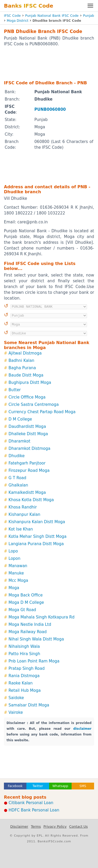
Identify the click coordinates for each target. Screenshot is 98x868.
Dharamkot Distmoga (30, 449)
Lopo (13, 551)
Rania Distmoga (24, 676)
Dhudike (17, 456)
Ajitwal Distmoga (25, 353)
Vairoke (16, 712)
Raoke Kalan (21, 683)
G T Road (18, 478)
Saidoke (16, 698)
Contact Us (79, 826)
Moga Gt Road (22, 610)
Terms (36, 826)
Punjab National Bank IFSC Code (52, 16)
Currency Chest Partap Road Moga (42, 412)
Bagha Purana (22, 368)
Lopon (15, 559)
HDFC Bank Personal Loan (34, 810)
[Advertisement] (49, 63)
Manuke (16, 573)
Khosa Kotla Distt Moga (31, 500)
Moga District (18, 21)
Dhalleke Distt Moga (28, 434)
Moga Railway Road (28, 632)
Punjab (89, 16)
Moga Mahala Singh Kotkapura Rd (42, 617)
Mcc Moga (18, 580)
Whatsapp (60, 786)
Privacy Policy (55, 826)
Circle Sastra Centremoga (34, 405)
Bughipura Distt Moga (30, 383)
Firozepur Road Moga (29, 471)
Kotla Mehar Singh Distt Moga (38, 537)
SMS (83, 786)
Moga (14, 588)
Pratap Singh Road (27, 668)
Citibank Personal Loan (31, 803)
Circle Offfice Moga (27, 397)
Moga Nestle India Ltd (30, 624)
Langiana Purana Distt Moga (36, 544)
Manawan (18, 566)
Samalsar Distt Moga (29, 705)
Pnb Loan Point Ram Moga (34, 661)
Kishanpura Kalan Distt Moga (37, 522)
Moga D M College (26, 602)
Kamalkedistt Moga (27, 493)
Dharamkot (19, 441)
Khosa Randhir (23, 507)
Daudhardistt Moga (27, 427)
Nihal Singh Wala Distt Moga (36, 639)
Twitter (38, 786)
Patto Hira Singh (24, 654)
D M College (20, 419)
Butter (15, 390)
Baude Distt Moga (26, 375)
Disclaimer (19, 826)
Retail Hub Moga (25, 690)
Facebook (15, 786)
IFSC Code (12, 16)
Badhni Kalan (22, 361)
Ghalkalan (18, 485)
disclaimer (82, 729)
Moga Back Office (26, 595)
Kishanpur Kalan (25, 515)
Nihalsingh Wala (24, 646)
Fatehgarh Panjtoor (27, 463)
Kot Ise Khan (21, 529)
